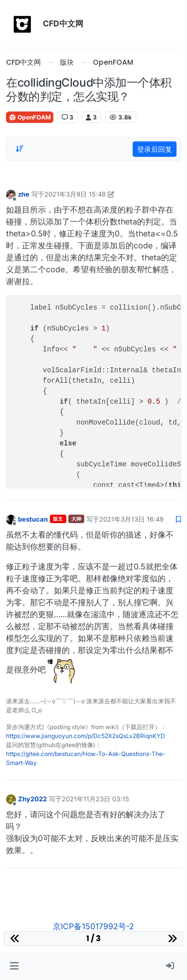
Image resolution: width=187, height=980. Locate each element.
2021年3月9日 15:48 (75, 194)
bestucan (33, 519)
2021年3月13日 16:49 (131, 519)
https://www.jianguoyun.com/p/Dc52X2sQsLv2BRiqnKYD (86, 736)
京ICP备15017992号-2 (93, 926)
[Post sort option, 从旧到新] (19, 149)
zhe (24, 194)
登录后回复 (155, 149)
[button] (14, 966)
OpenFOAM (30, 117)
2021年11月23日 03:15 (95, 799)
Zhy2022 (32, 799)
